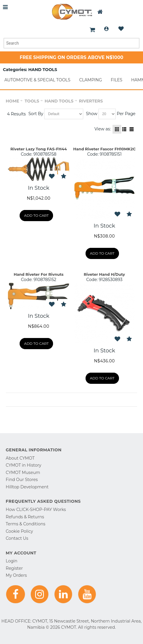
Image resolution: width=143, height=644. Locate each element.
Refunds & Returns (25, 517)
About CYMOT (20, 458)
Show (92, 114)
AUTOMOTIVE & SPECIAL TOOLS (37, 80)
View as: (103, 129)
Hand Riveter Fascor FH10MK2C (104, 149)
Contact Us (17, 538)
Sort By (36, 114)
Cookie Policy (19, 531)
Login (106, 29)
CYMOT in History (24, 465)
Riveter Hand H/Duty (104, 274)
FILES (116, 80)
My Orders (16, 575)
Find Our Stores (22, 480)
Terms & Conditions (26, 524)
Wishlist (121, 29)
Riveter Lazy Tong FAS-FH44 (39, 149)
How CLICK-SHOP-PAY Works (36, 510)
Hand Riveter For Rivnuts (39, 274)
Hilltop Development (27, 487)
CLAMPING (91, 80)
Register (14, 568)
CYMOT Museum (23, 473)
